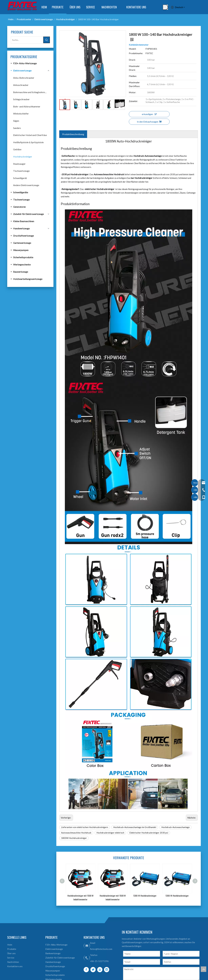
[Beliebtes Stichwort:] (165, 7)
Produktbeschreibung (73, 134)
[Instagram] (107, 970)
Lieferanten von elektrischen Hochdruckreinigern (85, 827)
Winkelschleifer (21, 114)
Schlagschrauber (21, 99)
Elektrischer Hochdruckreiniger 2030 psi (149, 833)
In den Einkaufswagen (149, 122)
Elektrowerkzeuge (22, 71)
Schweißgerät (20, 178)
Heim (10, 945)
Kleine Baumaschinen (24, 221)
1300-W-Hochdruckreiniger (145, 896)
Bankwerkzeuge (53, 953)
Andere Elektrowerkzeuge (26, 185)
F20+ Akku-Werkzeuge (25, 63)
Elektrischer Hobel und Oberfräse (30, 135)
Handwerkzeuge (21, 228)
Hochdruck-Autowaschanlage (175, 827)
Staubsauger (19, 164)
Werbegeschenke (22, 264)
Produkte (12, 949)
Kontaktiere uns (15, 966)
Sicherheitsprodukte (23, 257)
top (204, 969)
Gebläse (17, 149)
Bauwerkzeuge (21, 272)
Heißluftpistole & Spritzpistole (28, 142)
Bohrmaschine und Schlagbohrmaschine (31, 92)
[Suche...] (27, 40)
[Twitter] (93, 970)
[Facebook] (86, 970)
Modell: (133, 49)
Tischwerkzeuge (21, 171)
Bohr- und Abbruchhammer (27, 106)
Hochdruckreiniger (23, 157)
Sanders (17, 128)
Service (11, 958)
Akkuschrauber (21, 85)
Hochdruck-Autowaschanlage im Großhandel (135, 827)
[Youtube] (100, 970)
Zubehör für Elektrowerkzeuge (28, 214)
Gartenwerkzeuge (22, 243)
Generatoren (19, 207)
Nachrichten (13, 962)
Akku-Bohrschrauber (24, 78)
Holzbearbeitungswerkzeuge (28, 279)
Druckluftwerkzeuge (23, 236)
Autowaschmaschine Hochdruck (76, 833)
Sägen (16, 121)
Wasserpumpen (21, 250)
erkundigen (149, 114)
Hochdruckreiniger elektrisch (110, 833)
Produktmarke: (136, 53)
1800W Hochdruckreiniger (74, 838)
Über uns (11, 953)
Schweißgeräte (21, 192)
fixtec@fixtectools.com (101, 949)
